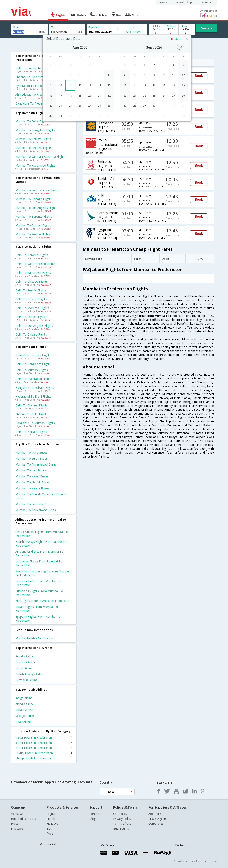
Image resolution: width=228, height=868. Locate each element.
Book (199, 76)
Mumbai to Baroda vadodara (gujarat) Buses (41, 496)
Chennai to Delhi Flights (31, 414)
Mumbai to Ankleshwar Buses (36, 510)
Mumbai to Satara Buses (32, 488)
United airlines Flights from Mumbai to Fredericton (42, 534)
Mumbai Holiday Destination (34, 638)
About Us (17, 814)
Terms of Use (122, 824)
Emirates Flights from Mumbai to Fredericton (38, 583)
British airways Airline (30, 674)
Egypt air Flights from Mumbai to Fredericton (38, 619)
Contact (95, 814)
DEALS (164, 3)
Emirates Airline (26, 662)
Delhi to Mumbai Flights (32, 370)
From (16, 27)
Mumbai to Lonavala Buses (34, 504)
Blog (92, 819)
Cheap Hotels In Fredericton (44, 758)
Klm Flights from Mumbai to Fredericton (43, 601)
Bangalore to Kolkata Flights (35, 388)
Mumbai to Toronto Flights (34, 217)
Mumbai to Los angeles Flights (36, 208)
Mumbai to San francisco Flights (37, 190)
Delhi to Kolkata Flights (31, 432)
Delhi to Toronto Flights (32, 255)
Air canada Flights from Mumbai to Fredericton (39, 553)
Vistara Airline (24, 710)
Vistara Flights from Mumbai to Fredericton (37, 609)
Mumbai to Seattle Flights (33, 234)
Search (206, 28)
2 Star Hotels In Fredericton (44, 748)
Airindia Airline (25, 656)
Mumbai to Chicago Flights (34, 199)
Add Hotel (155, 814)
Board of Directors (24, 819)
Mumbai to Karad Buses (32, 476)
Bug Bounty (121, 828)
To (53, 27)
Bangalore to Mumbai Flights (35, 423)
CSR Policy (120, 814)
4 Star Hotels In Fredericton (44, 738)
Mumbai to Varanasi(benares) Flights (40, 157)
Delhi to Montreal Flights (32, 308)
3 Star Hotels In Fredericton (44, 743)
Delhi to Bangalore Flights (33, 364)
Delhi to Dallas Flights (30, 317)
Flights (51, 814)
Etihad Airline (24, 668)
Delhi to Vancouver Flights (33, 273)
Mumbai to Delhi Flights (32, 121)
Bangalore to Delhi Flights (33, 355)
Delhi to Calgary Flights (31, 334)
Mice (50, 833)
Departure (94, 27)
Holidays (52, 824)
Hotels (51, 819)
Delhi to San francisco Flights (35, 264)
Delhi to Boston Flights (31, 299)
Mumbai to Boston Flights (33, 225)
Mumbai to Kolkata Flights (33, 139)
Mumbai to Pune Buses (31, 452)
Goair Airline (23, 722)
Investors (17, 828)
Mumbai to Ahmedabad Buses (36, 464)
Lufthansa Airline (26, 680)
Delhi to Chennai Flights (31, 405)
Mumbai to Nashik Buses (32, 482)
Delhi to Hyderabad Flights (33, 379)
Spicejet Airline (25, 716)
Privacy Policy (122, 819)
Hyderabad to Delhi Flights (33, 396)
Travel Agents (158, 819)
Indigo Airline (24, 698)
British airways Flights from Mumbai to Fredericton (42, 544)
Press (15, 824)
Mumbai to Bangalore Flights (35, 130)
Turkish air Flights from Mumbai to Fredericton (39, 593)
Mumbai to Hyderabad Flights (35, 165)
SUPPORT (207, 3)
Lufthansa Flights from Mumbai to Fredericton (39, 563)
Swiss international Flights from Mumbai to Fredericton (42, 573)
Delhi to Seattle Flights (31, 290)
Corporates (156, 824)
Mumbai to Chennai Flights (34, 148)
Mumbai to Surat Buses (31, 458)
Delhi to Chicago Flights (31, 281)
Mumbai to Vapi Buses (31, 470)
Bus (49, 828)
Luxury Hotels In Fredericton (44, 753)
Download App (185, 3)
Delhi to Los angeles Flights (34, 326)
